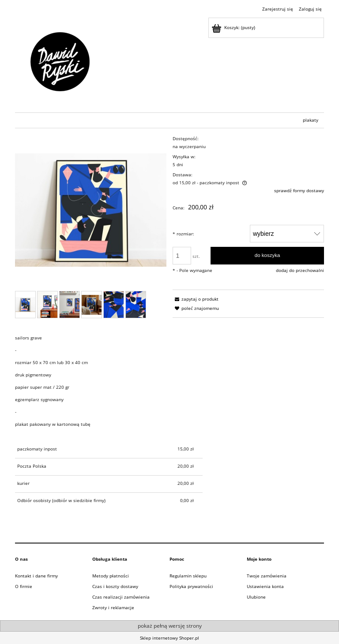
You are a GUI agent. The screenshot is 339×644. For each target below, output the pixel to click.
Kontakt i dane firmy (36, 576)
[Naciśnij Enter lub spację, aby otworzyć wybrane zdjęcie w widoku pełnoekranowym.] (91, 210)
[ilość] (182, 256)
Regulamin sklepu (188, 576)
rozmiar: (183, 234)
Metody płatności (111, 576)
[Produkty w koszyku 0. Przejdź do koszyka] (234, 27)
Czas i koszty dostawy (115, 586)
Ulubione (256, 597)
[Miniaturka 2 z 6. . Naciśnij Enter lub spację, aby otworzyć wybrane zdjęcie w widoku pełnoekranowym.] (47, 305)
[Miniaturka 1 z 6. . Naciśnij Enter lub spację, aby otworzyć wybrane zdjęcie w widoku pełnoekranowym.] (25, 305)
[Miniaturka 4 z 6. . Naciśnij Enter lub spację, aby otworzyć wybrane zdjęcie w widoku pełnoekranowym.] (92, 305)
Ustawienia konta (265, 586)
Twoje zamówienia (267, 576)
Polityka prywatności (191, 586)
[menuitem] (311, 120)
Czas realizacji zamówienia (121, 597)
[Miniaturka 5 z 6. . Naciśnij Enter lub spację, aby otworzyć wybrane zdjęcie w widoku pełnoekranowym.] (114, 305)
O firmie (24, 586)
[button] (196, 299)
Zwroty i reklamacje (113, 607)
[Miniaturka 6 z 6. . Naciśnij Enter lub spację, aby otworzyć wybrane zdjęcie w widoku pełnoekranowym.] (136, 305)
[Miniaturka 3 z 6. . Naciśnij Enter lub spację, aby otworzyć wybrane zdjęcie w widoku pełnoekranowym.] (70, 305)
